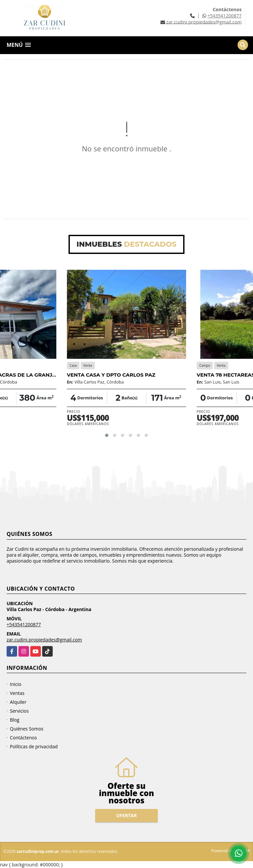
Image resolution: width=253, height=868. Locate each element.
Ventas (17, 693)
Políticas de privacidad (34, 746)
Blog (15, 720)
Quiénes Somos (27, 729)
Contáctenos (23, 738)
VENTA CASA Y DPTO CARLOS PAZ (111, 375)
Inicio (16, 684)
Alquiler (18, 702)
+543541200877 (224, 16)
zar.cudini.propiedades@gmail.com (44, 640)
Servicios (19, 711)
